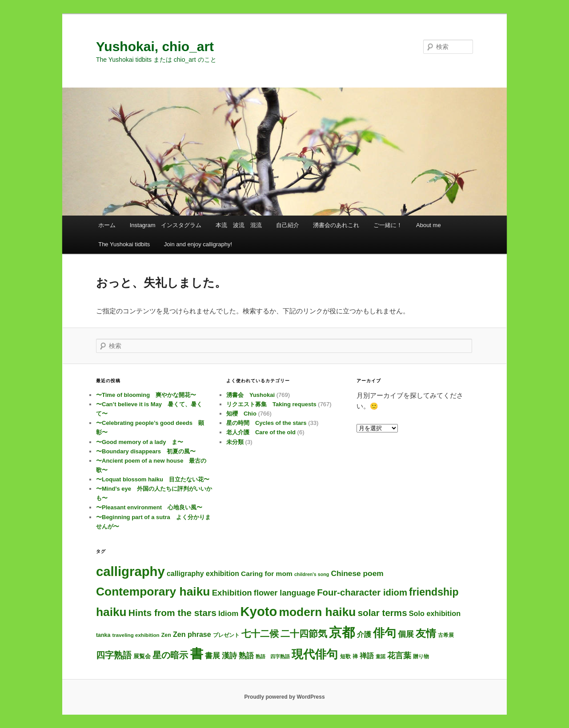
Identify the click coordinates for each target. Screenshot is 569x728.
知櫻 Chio (241, 414)
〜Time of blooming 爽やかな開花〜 (146, 395)
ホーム (107, 225)
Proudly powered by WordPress (284, 697)
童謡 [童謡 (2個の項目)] (381, 656)
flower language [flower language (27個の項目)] (284, 593)
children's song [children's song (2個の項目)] (312, 574)
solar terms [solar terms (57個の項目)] (383, 613)
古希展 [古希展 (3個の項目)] (446, 635)
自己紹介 (288, 225)
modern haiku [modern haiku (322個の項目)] (318, 612)
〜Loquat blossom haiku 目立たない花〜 (153, 479)
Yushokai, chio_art (155, 46)
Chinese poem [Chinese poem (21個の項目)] (357, 573)
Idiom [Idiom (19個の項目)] (228, 614)
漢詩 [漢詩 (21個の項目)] (229, 656)
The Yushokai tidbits (124, 244)
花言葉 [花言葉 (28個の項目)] (399, 655)
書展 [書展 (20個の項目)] (212, 656)
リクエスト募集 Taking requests (271, 404)
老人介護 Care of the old (261, 432)
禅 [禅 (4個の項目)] (355, 656)
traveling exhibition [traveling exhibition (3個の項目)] (136, 635)
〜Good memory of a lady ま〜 (140, 442)
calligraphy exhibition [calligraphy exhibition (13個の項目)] (203, 574)
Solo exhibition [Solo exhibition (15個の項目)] (435, 613)
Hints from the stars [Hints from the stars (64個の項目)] (172, 613)
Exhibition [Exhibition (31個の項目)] (232, 593)
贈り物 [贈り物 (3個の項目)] (421, 656)
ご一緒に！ (388, 225)
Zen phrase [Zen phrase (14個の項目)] (192, 634)
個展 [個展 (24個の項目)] (406, 634)
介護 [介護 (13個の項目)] (364, 634)
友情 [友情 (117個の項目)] (426, 633)
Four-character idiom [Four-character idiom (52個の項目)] (362, 592)
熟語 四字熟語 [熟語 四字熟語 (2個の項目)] (273, 656)
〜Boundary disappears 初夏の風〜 (146, 451)
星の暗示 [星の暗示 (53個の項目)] (170, 655)
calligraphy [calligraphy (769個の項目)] (130, 571)
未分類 (235, 442)
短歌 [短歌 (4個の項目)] (345, 656)
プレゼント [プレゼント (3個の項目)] (226, 635)
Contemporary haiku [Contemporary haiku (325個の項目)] (153, 592)
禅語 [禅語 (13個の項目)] (367, 656)
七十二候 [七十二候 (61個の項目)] (260, 634)
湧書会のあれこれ (336, 225)
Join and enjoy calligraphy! (198, 244)
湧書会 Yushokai (250, 395)
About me (429, 225)
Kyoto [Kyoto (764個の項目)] (258, 612)
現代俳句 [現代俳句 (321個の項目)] (315, 654)
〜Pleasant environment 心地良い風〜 (149, 507)
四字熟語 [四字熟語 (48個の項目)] (114, 655)
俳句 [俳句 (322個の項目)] (385, 633)
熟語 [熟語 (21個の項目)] (246, 656)
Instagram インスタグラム (166, 225)
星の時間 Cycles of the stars (266, 423)
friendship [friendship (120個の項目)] (434, 592)
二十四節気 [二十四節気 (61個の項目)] (304, 634)
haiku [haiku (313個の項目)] (111, 612)
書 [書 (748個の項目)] (197, 654)
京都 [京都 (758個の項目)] (342, 632)
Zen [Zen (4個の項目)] (166, 635)
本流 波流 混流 (239, 225)
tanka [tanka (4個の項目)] (103, 635)
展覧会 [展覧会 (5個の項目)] (142, 656)
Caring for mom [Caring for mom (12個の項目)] (267, 574)
